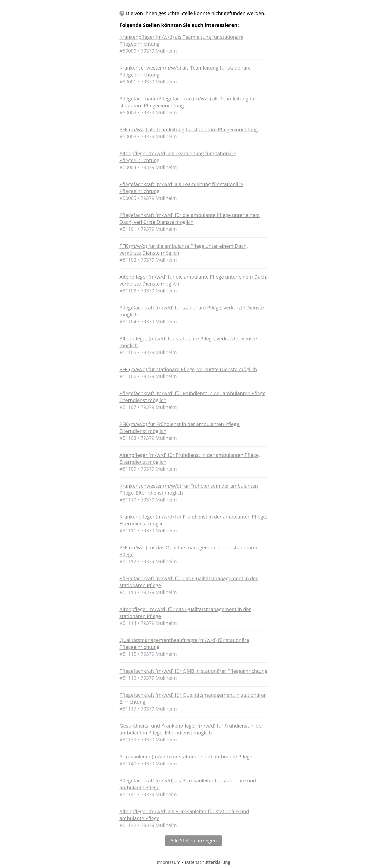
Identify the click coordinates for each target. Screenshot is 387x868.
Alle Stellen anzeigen (193, 840)
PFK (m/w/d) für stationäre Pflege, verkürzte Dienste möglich (188, 369)
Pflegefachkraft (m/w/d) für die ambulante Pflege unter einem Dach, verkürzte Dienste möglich (190, 219)
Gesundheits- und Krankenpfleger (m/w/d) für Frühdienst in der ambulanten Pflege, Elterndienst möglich (191, 729)
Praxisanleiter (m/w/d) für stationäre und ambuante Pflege (186, 757)
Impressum (169, 862)
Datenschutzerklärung (208, 862)
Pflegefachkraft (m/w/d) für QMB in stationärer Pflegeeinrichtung (193, 671)
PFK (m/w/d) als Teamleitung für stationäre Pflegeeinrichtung (189, 129)
